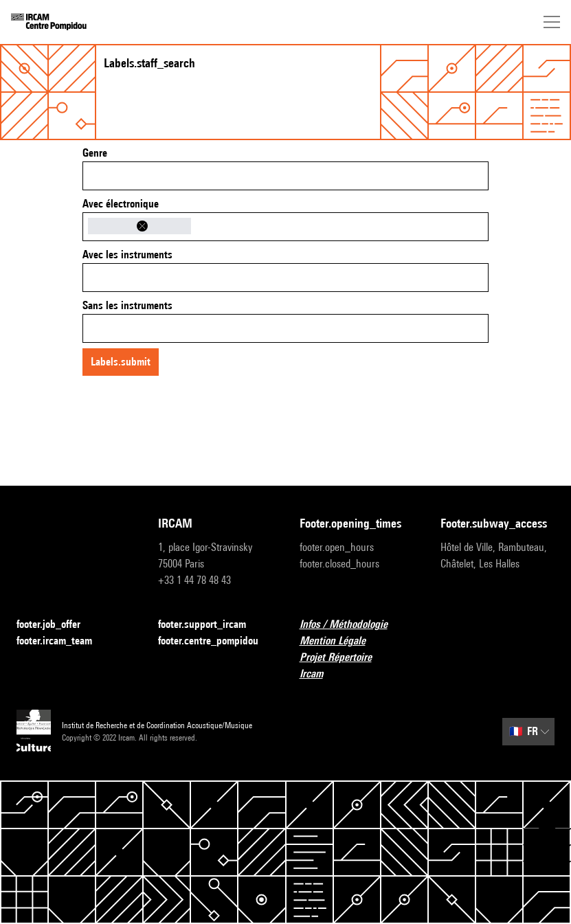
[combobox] (285, 176)
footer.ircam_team (63, 641)
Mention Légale (341, 641)
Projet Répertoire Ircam (357, 665)
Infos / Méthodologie (352, 625)
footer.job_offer (57, 625)
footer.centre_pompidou (215, 641)
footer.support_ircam (210, 625)
